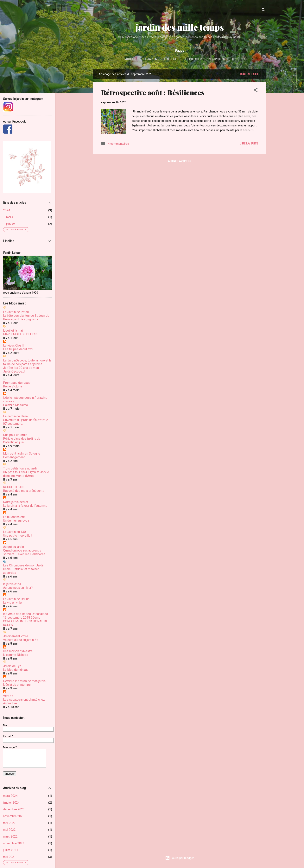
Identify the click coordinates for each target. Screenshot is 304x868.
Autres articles (180, 161)
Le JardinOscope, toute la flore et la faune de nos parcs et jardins (27, 362)
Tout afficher (250, 74)
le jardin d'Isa (12, 584)
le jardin (150, 59)
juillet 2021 (11, 850)
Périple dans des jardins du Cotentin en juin (22, 440)
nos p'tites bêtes (221, 59)
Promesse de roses (17, 383)
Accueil (131, 59)
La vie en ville (12, 603)
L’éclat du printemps (17, 685)
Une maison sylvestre (18, 651)
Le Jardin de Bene (15, 416)
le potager (193, 59)
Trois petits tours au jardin (21, 468)
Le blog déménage (16, 670)
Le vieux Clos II (14, 345)
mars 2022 (10, 836)
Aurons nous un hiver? (18, 588)
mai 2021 (9, 857)
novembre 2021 (14, 843)
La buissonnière (14, 517)
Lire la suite (249, 144)
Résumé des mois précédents (24, 491)
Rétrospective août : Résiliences (153, 92)
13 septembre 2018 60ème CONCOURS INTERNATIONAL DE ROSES (25, 621)
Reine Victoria (13, 386)
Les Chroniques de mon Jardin (24, 565)
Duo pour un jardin (15, 435)
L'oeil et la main (14, 331)
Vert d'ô (8, 696)
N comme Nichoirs (16, 655)
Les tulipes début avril (18, 349)
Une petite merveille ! (18, 536)
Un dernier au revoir (16, 521)
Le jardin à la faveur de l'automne (25, 506)
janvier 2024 (11, 803)
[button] (256, 91)
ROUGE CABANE (14, 487)
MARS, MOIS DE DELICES (21, 334)
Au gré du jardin (13, 547)
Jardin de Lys (12, 666)
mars (10, 217)
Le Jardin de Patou (16, 312)
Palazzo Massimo (16, 405)
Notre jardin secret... (16, 502)
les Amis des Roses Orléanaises (25, 614)
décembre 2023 (14, 809)
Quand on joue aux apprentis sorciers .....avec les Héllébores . (25, 552)
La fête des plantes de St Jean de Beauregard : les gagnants (26, 317)
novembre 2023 (14, 816)
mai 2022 (9, 830)
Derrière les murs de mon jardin (24, 681)
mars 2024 (10, 796)
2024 (7, 210)
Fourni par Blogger (180, 858)
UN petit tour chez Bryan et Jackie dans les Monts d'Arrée (26, 474)
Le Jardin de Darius (16, 599)
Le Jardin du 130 (14, 532)
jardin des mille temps (180, 27)
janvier (11, 224)
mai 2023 (9, 823)
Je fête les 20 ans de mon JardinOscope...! (21, 370)
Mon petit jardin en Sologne (22, 453)
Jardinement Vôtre (16, 636)
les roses (171, 59)
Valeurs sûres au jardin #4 (21, 640)
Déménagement (14, 457)
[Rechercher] (263, 11)
